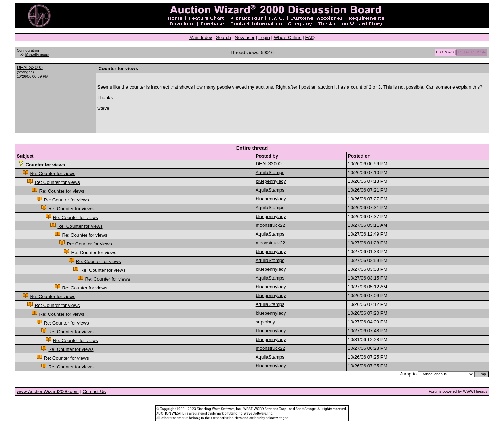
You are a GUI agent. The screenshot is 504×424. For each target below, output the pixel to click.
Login (264, 37)
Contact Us (94, 391)
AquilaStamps (270, 172)
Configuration (28, 50)
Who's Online (288, 37)
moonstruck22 (270, 225)
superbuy (265, 322)
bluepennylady (271, 181)
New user (245, 37)
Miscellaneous (37, 54)
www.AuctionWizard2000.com (48, 391)
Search (223, 37)
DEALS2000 (29, 67)
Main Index (201, 37)
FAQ (310, 37)
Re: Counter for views (52, 174)
